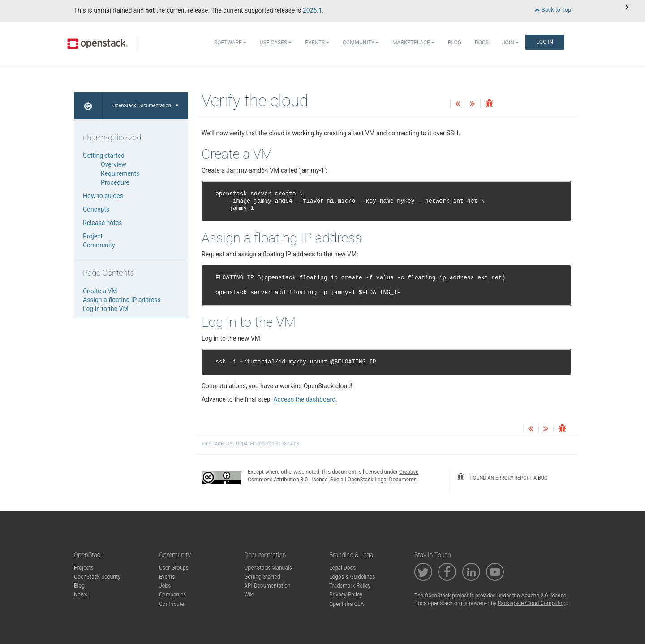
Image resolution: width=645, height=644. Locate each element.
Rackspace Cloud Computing (532, 603)
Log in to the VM (106, 309)
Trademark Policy (350, 586)
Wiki (249, 595)
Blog (455, 43)
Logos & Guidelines (352, 577)
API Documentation (267, 586)
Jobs (165, 586)
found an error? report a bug (502, 477)
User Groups (174, 568)
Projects (84, 568)
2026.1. (313, 10)
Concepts (96, 209)
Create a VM (100, 291)
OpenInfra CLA (347, 604)
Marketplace (413, 43)
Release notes (103, 223)
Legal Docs (342, 568)
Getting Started (262, 577)
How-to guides (103, 196)
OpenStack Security (97, 577)
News (81, 595)
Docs (482, 43)
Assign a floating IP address (122, 300)
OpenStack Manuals (268, 568)
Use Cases (276, 43)
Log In (545, 42)
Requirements (120, 173)
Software (230, 43)
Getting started (104, 156)
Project (93, 236)
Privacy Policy (346, 595)
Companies (173, 595)
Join (510, 43)
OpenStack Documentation (145, 106)
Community (361, 43)
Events (317, 43)
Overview (114, 164)
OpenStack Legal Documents (382, 480)
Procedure (115, 182)
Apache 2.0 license (544, 596)
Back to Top (553, 10)
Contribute (172, 604)
